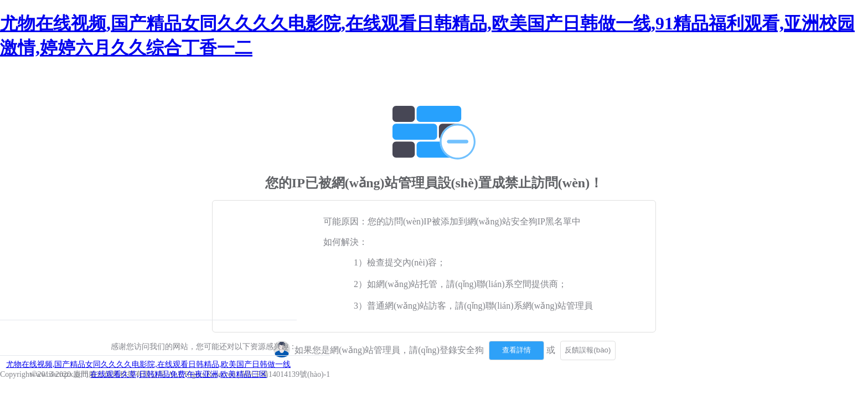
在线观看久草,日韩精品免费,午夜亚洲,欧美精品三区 (179, 374)
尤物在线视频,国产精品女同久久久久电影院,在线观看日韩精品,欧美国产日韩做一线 (149, 364)
